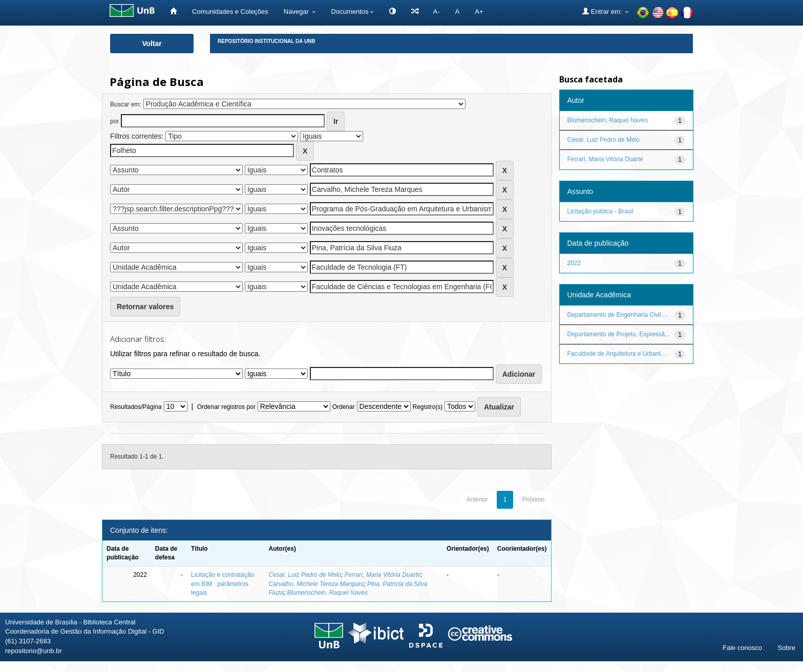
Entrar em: (606, 11)
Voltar (152, 44)
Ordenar (344, 407)
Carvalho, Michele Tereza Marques (316, 584)
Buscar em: (126, 104)
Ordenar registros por (226, 407)
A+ (479, 12)
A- (437, 12)
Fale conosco (742, 648)
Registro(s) (427, 407)
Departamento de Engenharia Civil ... (618, 315)
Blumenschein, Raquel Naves (327, 593)
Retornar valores (145, 307)
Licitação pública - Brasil (600, 211)
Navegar (300, 12)
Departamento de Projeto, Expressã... (619, 334)
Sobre (786, 648)
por (114, 121)
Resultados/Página (136, 407)
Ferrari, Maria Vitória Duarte (383, 575)
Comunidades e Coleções (230, 12)
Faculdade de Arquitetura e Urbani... (617, 354)
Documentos (353, 12)
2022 (574, 263)
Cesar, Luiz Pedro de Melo (305, 575)
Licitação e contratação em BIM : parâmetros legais (223, 583)
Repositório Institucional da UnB (267, 41)
